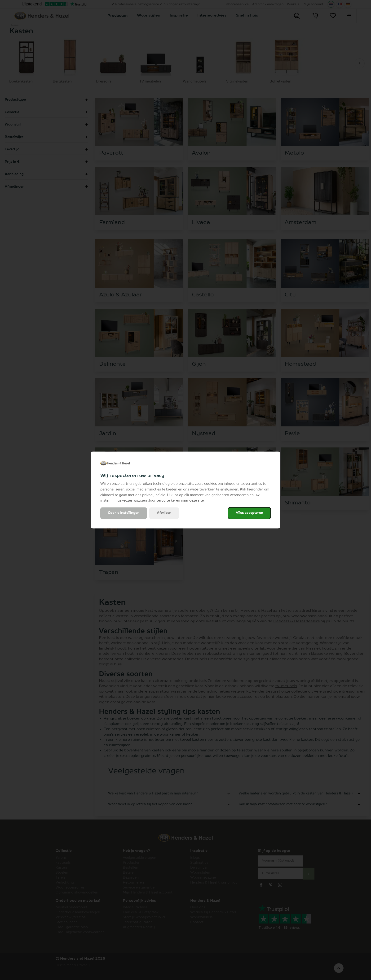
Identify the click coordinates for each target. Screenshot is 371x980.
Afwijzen (164, 513)
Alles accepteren (249, 513)
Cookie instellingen (124, 513)
